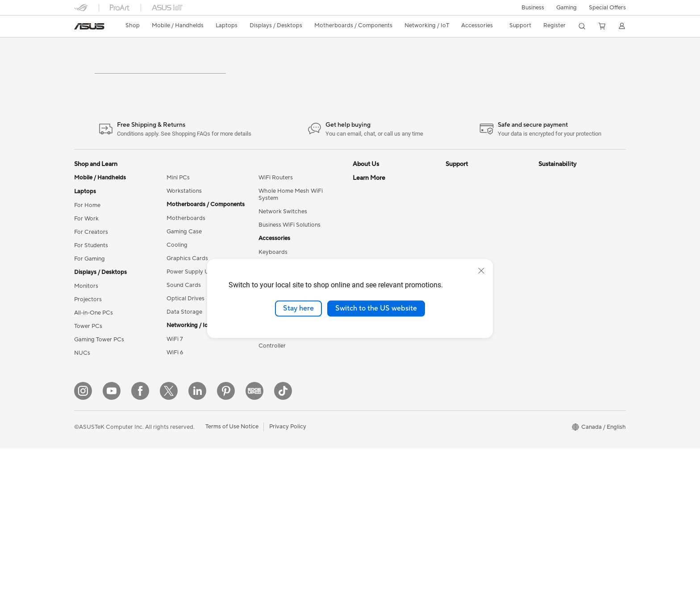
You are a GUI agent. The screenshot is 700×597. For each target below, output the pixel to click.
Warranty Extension (471, 392)
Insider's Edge (371, 419)
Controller (272, 386)
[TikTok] (283, 539)
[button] (533, 8)
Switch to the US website (376, 308)
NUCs (82, 393)
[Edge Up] (254, 539)
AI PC (360, 352)
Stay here (298, 308)
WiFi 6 (175, 393)
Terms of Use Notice (232, 576)
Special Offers (607, 8)
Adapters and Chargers (290, 359)
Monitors (86, 326)
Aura (359, 499)
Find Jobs (365, 231)
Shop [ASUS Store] (133, 25)
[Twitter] (169, 539)
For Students (91, 286)
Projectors (88, 340)
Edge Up (364, 405)
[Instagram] (83, 539)
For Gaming (90, 299)
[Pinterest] (226, 539)
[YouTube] (112, 539)
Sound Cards (184, 325)
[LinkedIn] (197, 539)
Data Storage (184, 352)
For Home (87, 245)
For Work (86, 259)
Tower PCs (88, 366)
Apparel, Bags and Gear (290, 346)
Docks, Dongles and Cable (293, 373)
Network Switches (283, 252)
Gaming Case (184, 272)
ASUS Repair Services (475, 231)
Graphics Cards (187, 298)
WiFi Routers (276, 218)
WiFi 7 (175, 379)
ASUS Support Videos (475, 245)
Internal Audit (371, 245)
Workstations (184, 231)
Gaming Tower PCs (99, 380)
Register (554, 25)
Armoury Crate (373, 485)
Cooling (177, 285)
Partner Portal (371, 365)
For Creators (91, 272)
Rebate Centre (465, 352)
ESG (544, 218)
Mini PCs (178, 218)
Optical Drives (185, 339)
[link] (89, 26)
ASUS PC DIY (371, 378)
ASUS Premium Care (473, 218)
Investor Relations (377, 258)
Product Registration (473, 338)
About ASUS (369, 218)
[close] (481, 271)
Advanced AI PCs (376, 472)
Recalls (455, 365)
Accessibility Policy (378, 459)
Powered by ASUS (377, 432)
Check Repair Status (473, 258)
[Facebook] (140, 539)
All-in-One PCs (94, 353)
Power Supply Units (192, 312)
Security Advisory (469, 378)
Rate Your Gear (373, 445)
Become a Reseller (377, 392)
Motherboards (186, 258)
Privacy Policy (288, 576)
